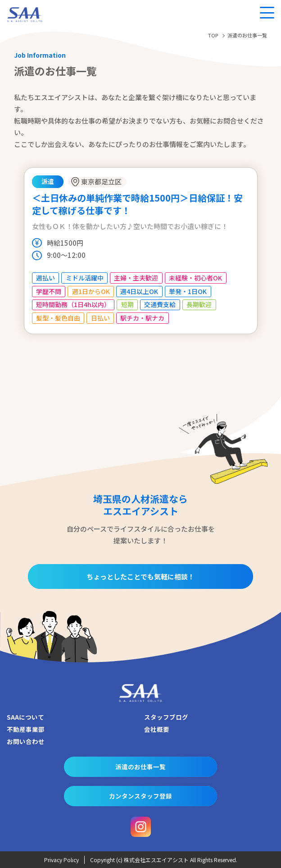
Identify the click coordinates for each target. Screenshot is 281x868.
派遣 (48, 181)
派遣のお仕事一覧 (140, 767)
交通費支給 (160, 304)
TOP (213, 35)
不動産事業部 (26, 729)
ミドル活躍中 (85, 278)
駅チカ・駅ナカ (142, 318)
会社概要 (157, 729)
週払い (45, 278)
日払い (100, 318)
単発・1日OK (188, 291)
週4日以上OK (139, 291)
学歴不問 (49, 291)
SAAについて (25, 717)
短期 (127, 304)
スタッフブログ (166, 717)
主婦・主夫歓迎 (136, 278)
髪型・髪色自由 (58, 318)
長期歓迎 (199, 304)
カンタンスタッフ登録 (140, 796)
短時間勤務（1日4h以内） (73, 304)
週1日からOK (91, 291)
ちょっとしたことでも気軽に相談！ (140, 576)
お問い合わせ (26, 741)
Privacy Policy (61, 860)
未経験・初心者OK (195, 278)
